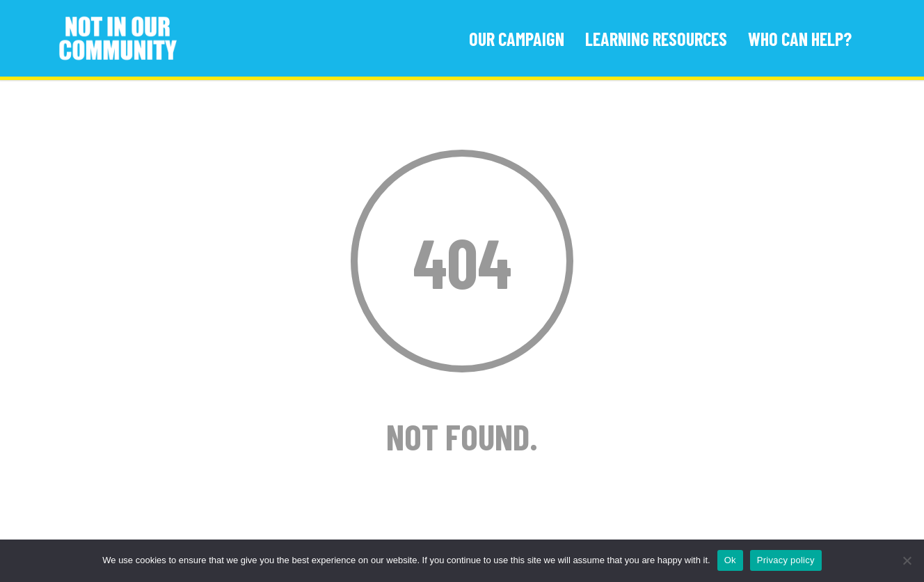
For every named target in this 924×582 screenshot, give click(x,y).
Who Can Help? (800, 39)
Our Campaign (517, 39)
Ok (730, 560)
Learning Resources (656, 39)
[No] (907, 560)
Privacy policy (786, 560)
